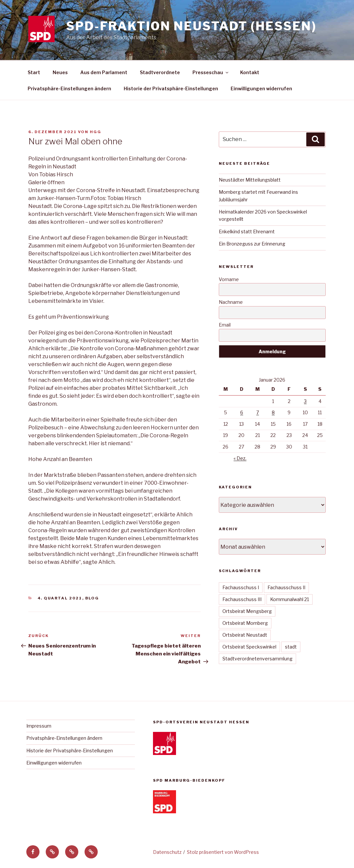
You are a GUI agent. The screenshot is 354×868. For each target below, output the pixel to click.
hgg (96, 132)
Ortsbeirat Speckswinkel (249, 647)
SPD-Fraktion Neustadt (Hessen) (191, 26)
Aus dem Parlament (104, 72)
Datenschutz (167, 852)
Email (225, 325)
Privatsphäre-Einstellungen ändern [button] (69, 88)
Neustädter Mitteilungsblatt (250, 180)
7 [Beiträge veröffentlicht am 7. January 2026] (258, 412)
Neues (60, 72)
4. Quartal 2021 (60, 598)
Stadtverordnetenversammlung (257, 659)
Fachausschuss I (241, 587)
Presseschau (211, 72)
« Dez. (240, 458)
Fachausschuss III (242, 599)
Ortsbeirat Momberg (245, 623)
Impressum (39, 726)
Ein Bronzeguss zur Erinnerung (252, 244)
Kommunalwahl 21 (290, 599)
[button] (52, 852)
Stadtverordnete (160, 72)
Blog (92, 598)
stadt (291, 647)
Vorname (229, 279)
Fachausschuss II (286, 587)
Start (34, 72)
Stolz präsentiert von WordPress (223, 852)
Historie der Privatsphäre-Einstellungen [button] (171, 88)
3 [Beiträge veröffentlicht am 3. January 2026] (305, 401)
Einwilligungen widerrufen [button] (261, 88)
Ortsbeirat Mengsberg (247, 611)
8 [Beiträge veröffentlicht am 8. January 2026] (273, 412)
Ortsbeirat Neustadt (245, 635)
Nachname (231, 302)
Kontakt (250, 72)
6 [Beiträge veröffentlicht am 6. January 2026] (242, 412)
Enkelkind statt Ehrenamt (247, 231)
